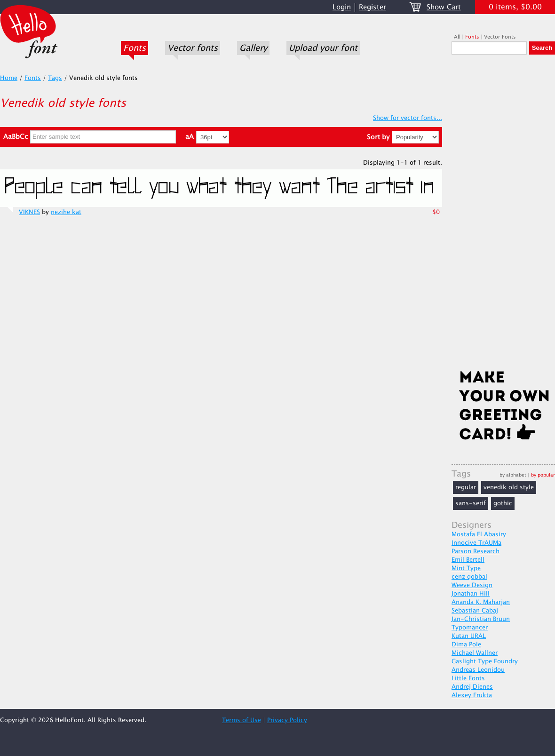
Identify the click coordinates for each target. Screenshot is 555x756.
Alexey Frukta (472, 695)
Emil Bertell (468, 560)
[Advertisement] (503, 215)
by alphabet (513, 475)
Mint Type (466, 568)
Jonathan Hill (471, 594)
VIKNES (29, 212)
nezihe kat (66, 212)
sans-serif (471, 503)
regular (466, 487)
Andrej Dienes (472, 687)
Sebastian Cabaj (475, 611)
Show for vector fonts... (408, 118)
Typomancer (470, 628)
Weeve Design (472, 585)
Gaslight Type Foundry (485, 661)
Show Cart (444, 7)
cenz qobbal (469, 577)
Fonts (135, 48)
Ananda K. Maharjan (481, 602)
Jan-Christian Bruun (481, 619)
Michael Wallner (475, 653)
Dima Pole (466, 645)
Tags (55, 78)
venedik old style (509, 487)
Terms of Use (242, 720)
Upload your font (323, 48)
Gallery (253, 48)
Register (373, 7)
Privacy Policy (287, 720)
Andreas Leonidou (478, 670)
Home (9, 78)
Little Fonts (468, 678)
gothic (503, 503)
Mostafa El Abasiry (479, 534)
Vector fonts (193, 48)
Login (342, 7)
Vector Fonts (500, 37)
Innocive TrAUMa (476, 543)
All (457, 37)
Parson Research (476, 551)
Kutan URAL (469, 636)
